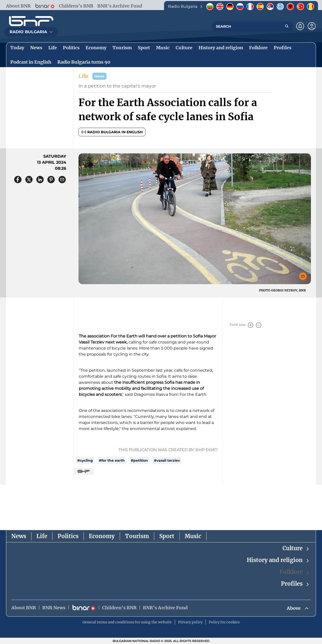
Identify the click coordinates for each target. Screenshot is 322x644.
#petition (139, 460)
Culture (296, 548)
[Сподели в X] (29, 180)
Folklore (295, 572)
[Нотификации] (300, 26)
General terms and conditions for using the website (127, 622)
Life (83, 76)
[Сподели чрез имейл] (62, 180)
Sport (167, 536)
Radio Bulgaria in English (112, 132)
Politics (68, 536)
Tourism (137, 536)
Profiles (295, 584)
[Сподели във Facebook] (18, 180)
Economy (102, 536)
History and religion (278, 560)
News (19, 536)
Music (193, 536)
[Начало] (31, 21)
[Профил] (312, 26)
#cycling (85, 460)
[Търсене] (287, 26)
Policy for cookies (224, 622)
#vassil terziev (167, 460)
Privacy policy (190, 622)
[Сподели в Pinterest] (51, 180)
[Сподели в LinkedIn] (40, 180)
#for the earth (112, 460)
